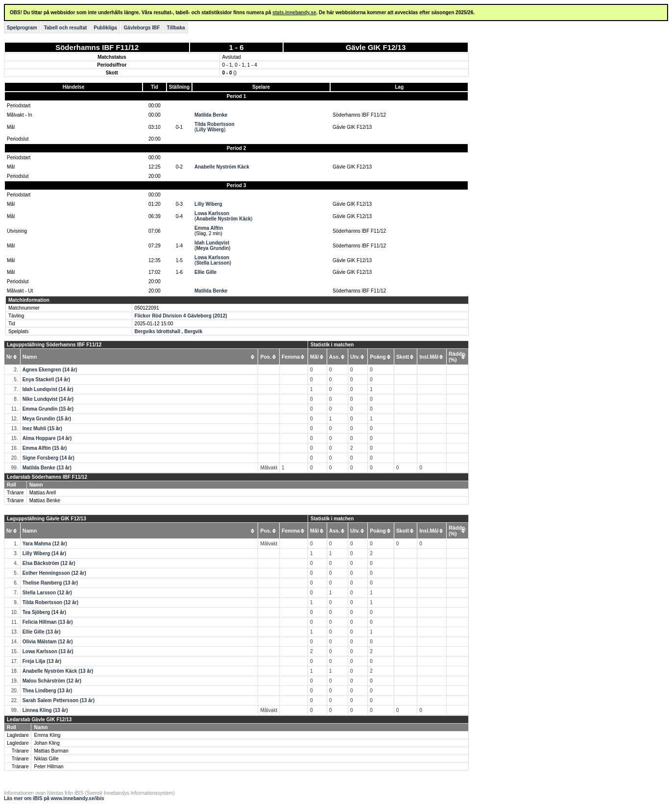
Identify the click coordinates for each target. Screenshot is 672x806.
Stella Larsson (213, 263)
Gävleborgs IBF (142, 28)
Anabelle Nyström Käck (222, 167)
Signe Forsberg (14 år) (48, 458)
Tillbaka (176, 28)
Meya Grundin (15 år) (47, 419)
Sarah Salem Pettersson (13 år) (59, 700)
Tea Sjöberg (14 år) (44, 612)
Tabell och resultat (66, 28)
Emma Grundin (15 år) (48, 409)
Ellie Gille (205, 272)
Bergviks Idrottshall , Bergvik (168, 331)
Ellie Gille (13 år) (42, 632)
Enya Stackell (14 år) (46, 379)
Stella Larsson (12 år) (47, 593)
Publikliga (105, 28)
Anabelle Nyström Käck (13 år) (58, 671)
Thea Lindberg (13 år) (48, 691)
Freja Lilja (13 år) (42, 661)
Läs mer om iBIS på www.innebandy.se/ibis (54, 798)
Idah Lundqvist (212, 243)
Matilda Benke (211, 115)
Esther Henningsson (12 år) (54, 573)
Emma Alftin (209, 228)
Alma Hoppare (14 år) (47, 438)
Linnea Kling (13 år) (45, 710)
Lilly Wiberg (210, 130)
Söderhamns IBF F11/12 (97, 47)
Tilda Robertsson (215, 124)
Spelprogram (22, 28)
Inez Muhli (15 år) (42, 428)
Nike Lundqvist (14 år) (48, 399)
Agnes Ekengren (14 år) (50, 370)
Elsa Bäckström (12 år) (49, 563)
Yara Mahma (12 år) (45, 544)
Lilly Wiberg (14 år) (44, 553)
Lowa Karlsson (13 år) (48, 651)
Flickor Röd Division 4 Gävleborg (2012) (181, 316)
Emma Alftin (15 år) (45, 448)
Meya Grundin (212, 248)
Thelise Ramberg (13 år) (50, 583)
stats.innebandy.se (294, 12)
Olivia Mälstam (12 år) (48, 642)
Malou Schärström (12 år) (52, 681)
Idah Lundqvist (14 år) (48, 389)
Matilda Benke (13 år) (47, 468)
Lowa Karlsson (212, 213)
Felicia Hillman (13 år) (48, 622)
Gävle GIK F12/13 (376, 47)
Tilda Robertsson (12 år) (50, 602)
